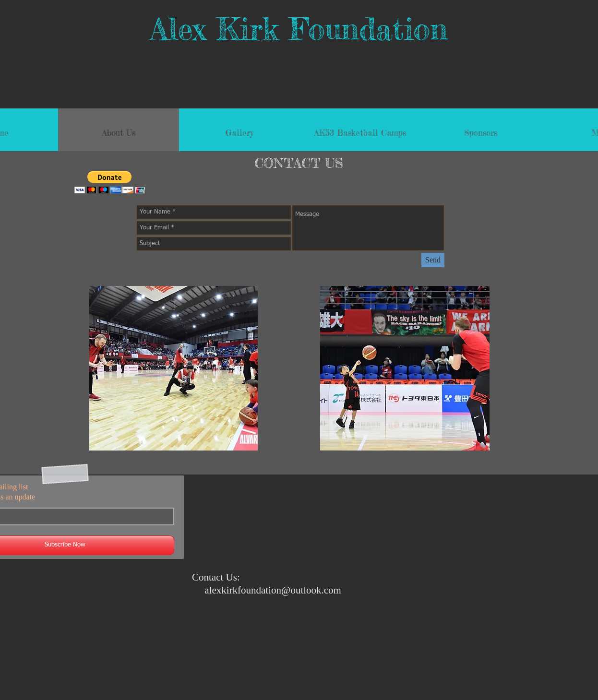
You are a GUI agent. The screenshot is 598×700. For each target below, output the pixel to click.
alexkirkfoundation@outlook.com (273, 590)
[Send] (433, 260)
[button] (110, 182)
